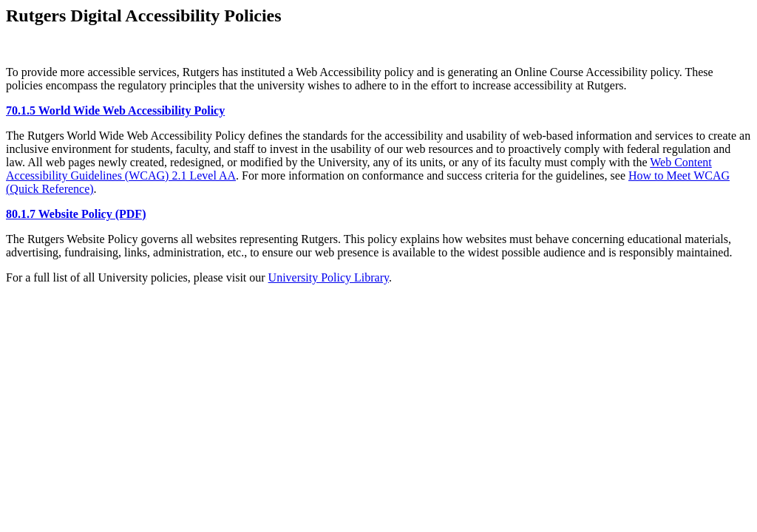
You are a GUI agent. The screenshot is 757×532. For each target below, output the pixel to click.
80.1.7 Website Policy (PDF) (76, 214)
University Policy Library (329, 277)
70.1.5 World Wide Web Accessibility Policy (115, 110)
